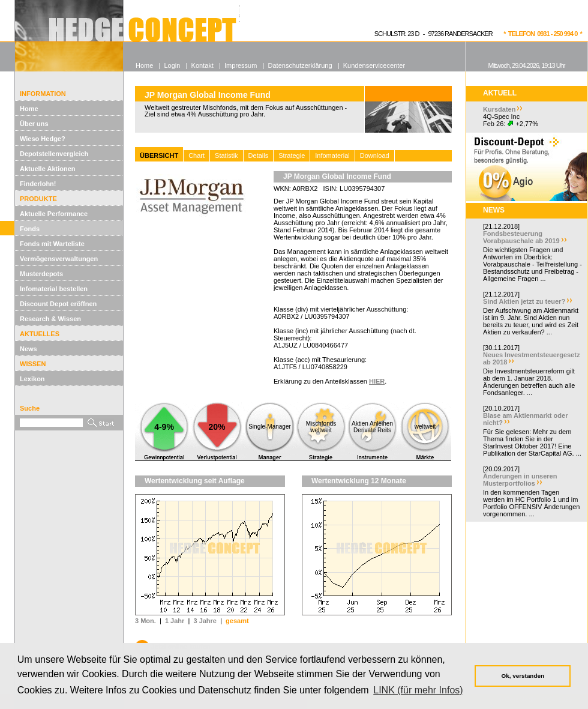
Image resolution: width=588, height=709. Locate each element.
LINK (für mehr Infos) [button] (418, 690)
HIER (377, 381)
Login (172, 65)
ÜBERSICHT (159, 155)
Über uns (34, 124)
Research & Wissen (50, 319)
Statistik (226, 155)
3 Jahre (205, 621)
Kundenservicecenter (374, 65)
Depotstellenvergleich (54, 154)
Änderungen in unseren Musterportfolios (520, 480)
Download (375, 155)
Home (29, 109)
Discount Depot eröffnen (58, 304)
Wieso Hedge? (43, 139)
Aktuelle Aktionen (48, 169)
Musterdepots (41, 274)
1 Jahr (175, 621)
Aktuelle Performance (54, 214)
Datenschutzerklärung (300, 65)
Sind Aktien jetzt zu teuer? (524, 301)
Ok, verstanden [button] (523, 676)
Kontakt (202, 65)
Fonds (30, 229)
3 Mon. (145, 621)
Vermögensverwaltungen (59, 259)
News (28, 349)
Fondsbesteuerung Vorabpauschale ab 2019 (521, 237)
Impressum (241, 65)
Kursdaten (499, 109)
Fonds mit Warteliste (52, 244)
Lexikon (32, 379)
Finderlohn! (38, 184)
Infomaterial (332, 155)
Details (259, 155)
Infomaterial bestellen (54, 289)
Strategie (292, 155)
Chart (196, 155)
